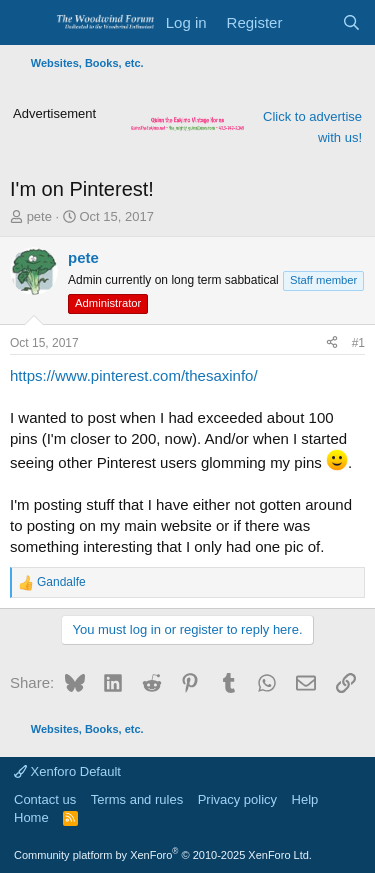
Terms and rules (137, 799)
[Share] (332, 343)
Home (31, 817)
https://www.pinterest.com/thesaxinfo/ (134, 375)
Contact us (45, 799)
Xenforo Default (67, 771)
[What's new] (311, 22)
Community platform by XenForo (163, 855)
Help (305, 799)
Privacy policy (237, 799)
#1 (358, 343)
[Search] (351, 22)
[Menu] (27, 23)
